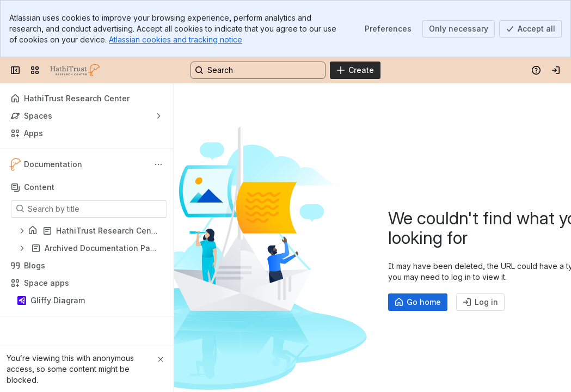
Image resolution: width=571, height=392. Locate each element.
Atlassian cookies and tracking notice (176, 39)
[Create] (355, 70)
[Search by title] (96, 209)
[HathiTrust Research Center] (75, 70)
